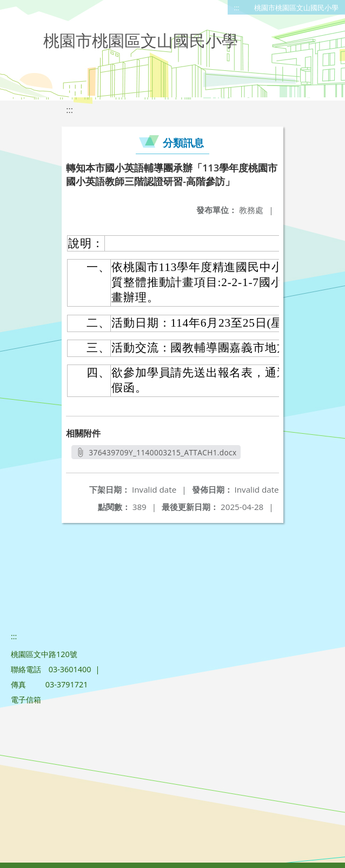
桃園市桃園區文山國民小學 (296, 8)
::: (237, 8)
